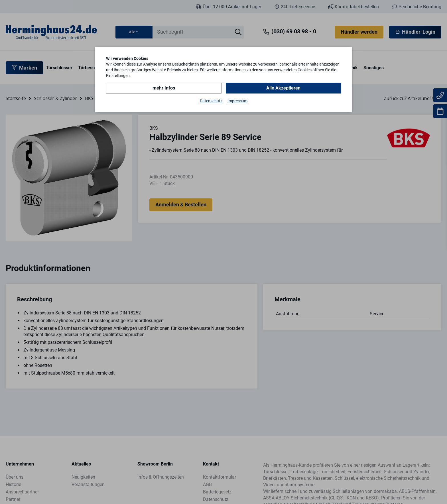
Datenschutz (211, 101)
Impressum (237, 101)
